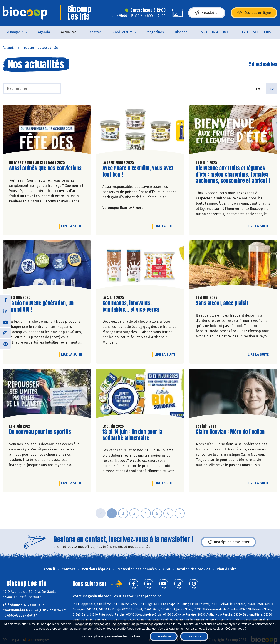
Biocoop (181, 32)
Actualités (69, 32)
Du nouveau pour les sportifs (40, 432)
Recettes (95, 32)
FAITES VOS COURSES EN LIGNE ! (261, 32)
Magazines (155, 32)
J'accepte (194, 636)
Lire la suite (73, 226)
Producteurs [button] (122, 32)
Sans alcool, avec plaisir (222, 303)
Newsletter (207, 13)
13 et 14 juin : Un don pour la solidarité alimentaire (132, 435)
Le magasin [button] (15, 32)
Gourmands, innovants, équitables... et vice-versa (131, 306)
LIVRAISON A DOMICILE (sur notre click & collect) (217, 32)
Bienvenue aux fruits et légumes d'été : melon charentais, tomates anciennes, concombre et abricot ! (233, 174)
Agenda (44, 32)
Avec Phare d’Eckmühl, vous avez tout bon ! (138, 171)
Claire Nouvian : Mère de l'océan (230, 432)
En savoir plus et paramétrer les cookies (110, 636)
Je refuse (164, 636)
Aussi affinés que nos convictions (45, 168)
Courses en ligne (254, 13)
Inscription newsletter (228, 542)
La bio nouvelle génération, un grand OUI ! (41, 306)
